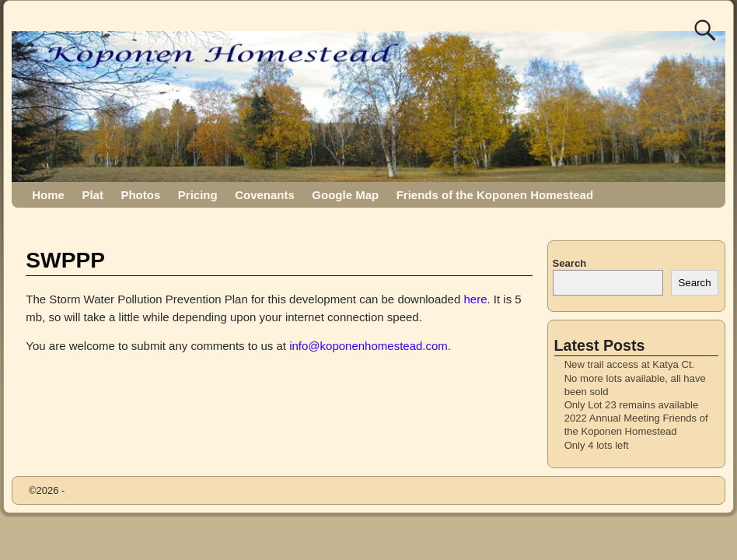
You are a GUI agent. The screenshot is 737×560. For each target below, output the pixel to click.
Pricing (198, 195)
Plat (93, 195)
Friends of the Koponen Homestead (495, 195)
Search (570, 263)
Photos (140, 195)
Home (48, 195)
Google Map (345, 195)
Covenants (265, 195)
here (475, 299)
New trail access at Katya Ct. (630, 364)
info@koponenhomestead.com (368, 346)
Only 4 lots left (597, 445)
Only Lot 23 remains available (632, 405)
